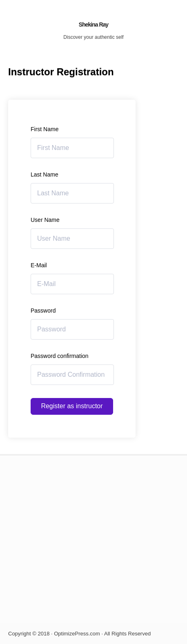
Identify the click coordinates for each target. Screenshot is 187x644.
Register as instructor (72, 406)
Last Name (45, 174)
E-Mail (39, 265)
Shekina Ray (93, 25)
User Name (45, 220)
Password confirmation (60, 356)
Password (43, 311)
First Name (45, 129)
